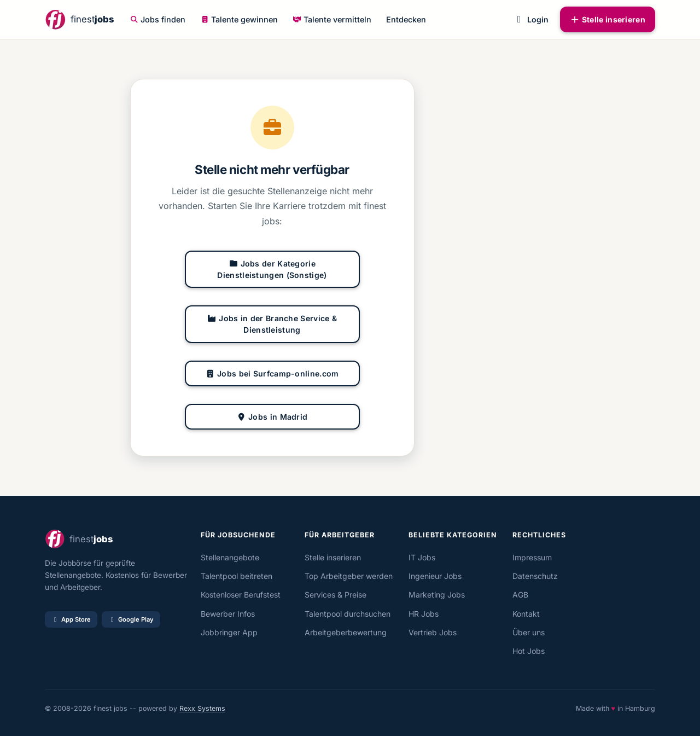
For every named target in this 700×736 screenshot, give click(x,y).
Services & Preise (336, 595)
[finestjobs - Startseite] (79, 19)
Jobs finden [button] (158, 19)
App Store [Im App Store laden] (71, 619)
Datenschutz (535, 576)
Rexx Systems (202, 708)
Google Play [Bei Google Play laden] (131, 619)
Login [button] (531, 19)
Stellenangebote (230, 557)
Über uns (529, 632)
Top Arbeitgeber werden (349, 576)
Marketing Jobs (437, 595)
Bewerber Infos (228, 614)
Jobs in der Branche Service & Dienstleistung (272, 324)
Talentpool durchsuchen (348, 614)
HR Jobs (424, 614)
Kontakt (526, 614)
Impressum (532, 557)
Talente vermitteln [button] (332, 19)
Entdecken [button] (406, 19)
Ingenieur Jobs (435, 576)
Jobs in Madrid (272, 417)
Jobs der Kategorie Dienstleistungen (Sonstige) (272, 269)
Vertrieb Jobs (433, 632)
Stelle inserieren (608, 19)
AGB (520, 595)
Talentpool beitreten (237, 576)
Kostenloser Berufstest (241, 595)
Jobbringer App (229, 632)
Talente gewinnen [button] (240, 19)
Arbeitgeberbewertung (346, 632)
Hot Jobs (529, 651)
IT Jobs (422, 557)
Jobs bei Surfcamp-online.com (272, 373)
